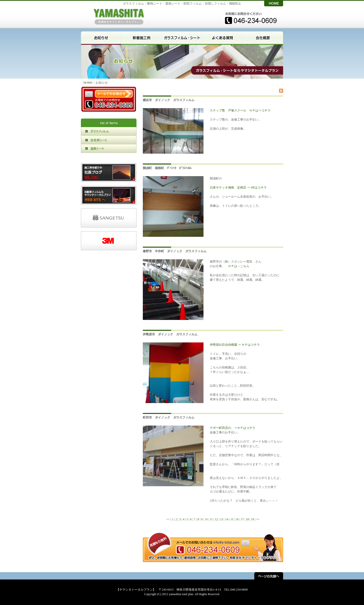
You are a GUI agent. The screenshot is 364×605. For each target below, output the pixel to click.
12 (216, 519)
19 (253, 519)
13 (222, 519)
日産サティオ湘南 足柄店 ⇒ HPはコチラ (238, 188)
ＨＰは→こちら (239, 266)
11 (211, 519)
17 (242, 519)
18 (247, 519)
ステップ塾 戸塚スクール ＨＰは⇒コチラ (240, 110)
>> (258, 519)
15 (232, 519)
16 (237, 519)
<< (168, 519)
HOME (88, 83)
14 (227, 519)
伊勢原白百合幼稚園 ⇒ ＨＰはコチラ (235, 345)
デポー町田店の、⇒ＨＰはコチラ (233, 428)
